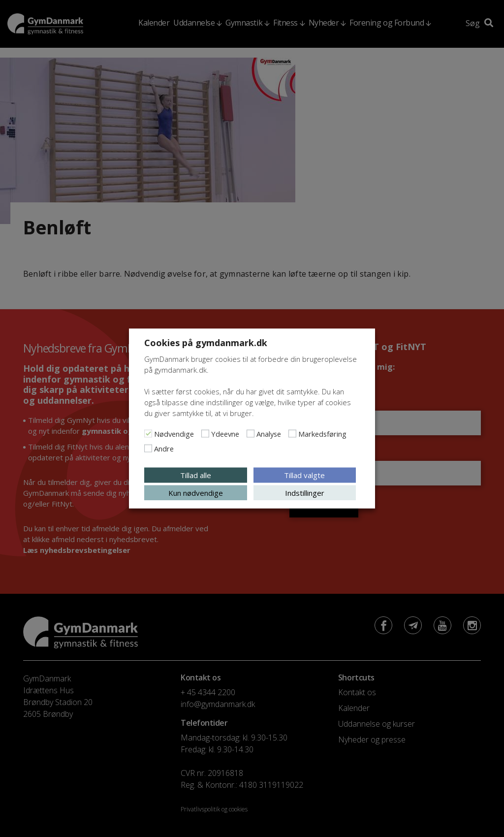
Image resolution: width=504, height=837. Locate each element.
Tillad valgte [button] (304, 475)
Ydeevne (225, 434)
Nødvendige (174, 434)
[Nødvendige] (148, 434)
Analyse (269, 434)
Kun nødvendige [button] (196, 493)
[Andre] (148, 449)
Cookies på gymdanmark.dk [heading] (206, 343)
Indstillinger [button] (305, 493)
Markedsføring (322, 434)
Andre (164, 449)
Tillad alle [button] (196, 475)
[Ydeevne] (205, 434)
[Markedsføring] (292, 434)
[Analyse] (251, 434)
